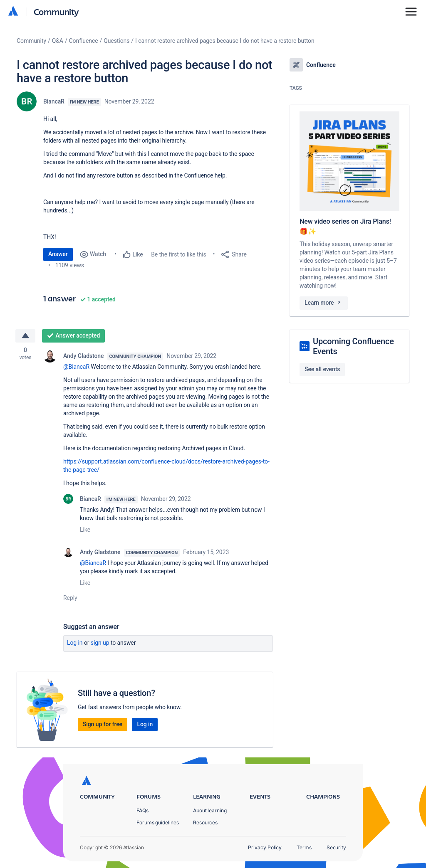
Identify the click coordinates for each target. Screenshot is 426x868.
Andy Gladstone (84, 356)
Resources (205, 822)
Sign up (100, 643)
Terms (304, 847)
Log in (75, 643)
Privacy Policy (265, 847)
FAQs (142, 810)
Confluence (84, 41)
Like (85, 530)
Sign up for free (103, 724)
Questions (116, 41)
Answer (58, 254)
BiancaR (54, 101)
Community (56, 11)
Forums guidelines (158, 822)
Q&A (58, 41)
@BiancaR (76, 367)
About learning (210, 810)
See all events (322, 369)
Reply (70, 598)
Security (336, 847)
